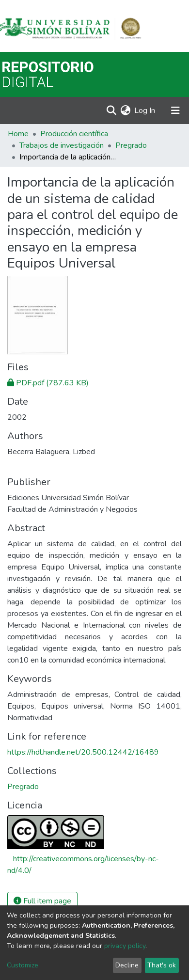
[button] (125, 111)
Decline (127, 965)
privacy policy (125, 946)
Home (18, 134)
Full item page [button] (42, 901)
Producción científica (74, 134)
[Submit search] (111, 111)
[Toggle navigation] (175, 111)
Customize (23, 965)
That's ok (162, 965)
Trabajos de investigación (62, 145)
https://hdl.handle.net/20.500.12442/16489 (83, 752)
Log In (145, 111)
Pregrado (131, 145)
